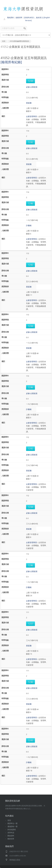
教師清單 (11, 839)
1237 (31, 624)
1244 (31, 81)
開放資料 (11, 836)
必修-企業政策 (32, 87)
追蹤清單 (19, 18)
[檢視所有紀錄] (11, 62)
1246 (31, 204)
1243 (31, 740)
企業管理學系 (31, 116)
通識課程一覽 (12, 826)
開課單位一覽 (12, 823)
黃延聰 (29, 103)
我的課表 (10, 18)
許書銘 (29, 225)
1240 (31, 682)
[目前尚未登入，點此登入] (34, 18)
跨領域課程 (12, 830)
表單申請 (11, 833)
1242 (31, 142)
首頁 (9, 820)
